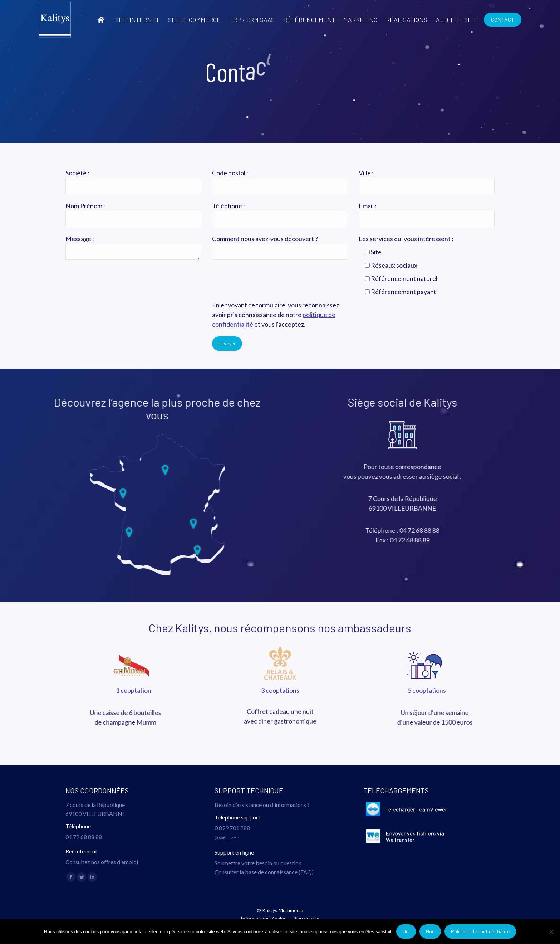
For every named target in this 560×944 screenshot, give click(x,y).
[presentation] (120, 314)
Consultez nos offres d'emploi (102, 862)
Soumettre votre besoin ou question (258, 863)
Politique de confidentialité (480, 931)
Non (430, 931)
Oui (406, 931)
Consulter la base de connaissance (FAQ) (264, 872)
